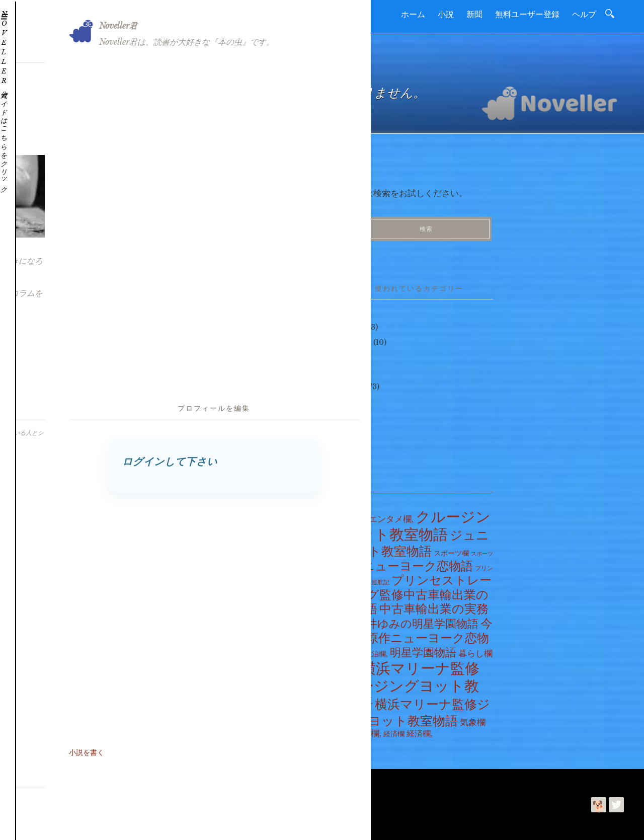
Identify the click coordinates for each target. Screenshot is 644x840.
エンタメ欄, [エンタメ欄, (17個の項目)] (391, 515)
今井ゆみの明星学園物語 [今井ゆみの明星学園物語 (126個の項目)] (417, 620)
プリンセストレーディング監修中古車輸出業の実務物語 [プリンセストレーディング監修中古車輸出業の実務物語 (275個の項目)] (410, 591)
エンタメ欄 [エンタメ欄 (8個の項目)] (348, 515)
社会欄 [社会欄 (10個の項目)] (340, 730)
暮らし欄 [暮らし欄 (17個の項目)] (475, 650)
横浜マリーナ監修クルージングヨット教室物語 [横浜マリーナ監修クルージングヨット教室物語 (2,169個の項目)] (404, 682)
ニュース (350, 383)
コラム (347, 412)
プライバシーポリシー (208, 779)
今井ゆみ (109, 824)
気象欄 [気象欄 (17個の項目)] (473, 718)
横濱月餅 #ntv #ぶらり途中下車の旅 (209, 337)
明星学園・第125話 (181, 366)
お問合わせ (113, 779)
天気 (343, 398)
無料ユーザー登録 (527, 14)
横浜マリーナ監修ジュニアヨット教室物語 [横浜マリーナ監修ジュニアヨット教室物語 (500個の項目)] (410, 709)
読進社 (59, 824)
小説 (446, 14)
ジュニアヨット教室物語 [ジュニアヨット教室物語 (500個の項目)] (409, 539)
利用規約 (151, 779)
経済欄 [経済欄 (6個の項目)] (394, 730)
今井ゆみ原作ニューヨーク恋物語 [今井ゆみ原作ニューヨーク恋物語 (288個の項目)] (411, 634)
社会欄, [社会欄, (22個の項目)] (368, 729)
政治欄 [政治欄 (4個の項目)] (353, 651)
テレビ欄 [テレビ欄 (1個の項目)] (349, 564)
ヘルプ (584, 14)
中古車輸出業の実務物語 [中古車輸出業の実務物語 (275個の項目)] (409, 613)
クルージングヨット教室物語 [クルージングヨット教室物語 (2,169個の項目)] (410, 522)
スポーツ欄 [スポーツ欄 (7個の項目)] (451, 549)
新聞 (474, 14)
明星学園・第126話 (182, 351)
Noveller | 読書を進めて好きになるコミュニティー (193, 805)
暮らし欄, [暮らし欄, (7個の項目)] (344, 667)
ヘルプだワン (350, 338)
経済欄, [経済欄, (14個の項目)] (420, 729)
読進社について (63, 779)
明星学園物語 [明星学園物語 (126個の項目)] (423, 649)
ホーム (413, 14)
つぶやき (343, 324)
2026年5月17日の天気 (187, 322)
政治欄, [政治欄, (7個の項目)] (376, 650)
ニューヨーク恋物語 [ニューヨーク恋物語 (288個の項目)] (418, 562)
